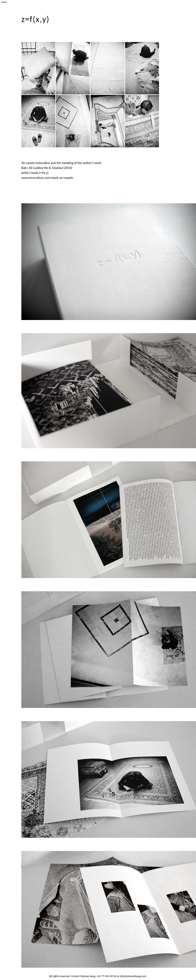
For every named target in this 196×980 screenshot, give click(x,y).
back (4, 2)
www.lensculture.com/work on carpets (47, 178)
